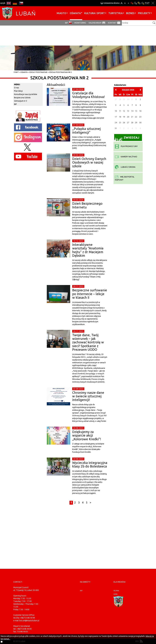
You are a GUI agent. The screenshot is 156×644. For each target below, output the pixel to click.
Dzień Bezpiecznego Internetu (87, 205)
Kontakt (112, 23)
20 (128, 117)
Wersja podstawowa (132, 3)
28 (132, 123)
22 (136, 117)
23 (140, 117)
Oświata (75, 13)
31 (116, 128)
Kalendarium (95, 23)
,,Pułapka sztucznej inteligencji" (86, 130)
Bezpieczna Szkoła (22, 98)
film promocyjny (126, 146)
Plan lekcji (18, 91)
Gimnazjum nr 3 (21, 101)
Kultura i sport (95, 13)
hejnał (116, 591)
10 (116, 111)
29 (136, 123)
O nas (17, 88)
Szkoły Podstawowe (38, 72)
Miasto (61, 13)
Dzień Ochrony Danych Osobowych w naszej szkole (89, 162)
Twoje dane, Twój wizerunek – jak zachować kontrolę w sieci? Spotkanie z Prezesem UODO (88, 342)
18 (120, 117)
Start (16, 72)
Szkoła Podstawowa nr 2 (60, 72)
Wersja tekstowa (147, 3)
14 (132, 111)
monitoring (80, 23)
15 (136, 111)
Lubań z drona (125, 167)
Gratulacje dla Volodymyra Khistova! (89, 95)
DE (15, 3)
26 (124, 123)
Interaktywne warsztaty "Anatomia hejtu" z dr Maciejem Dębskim (88, 250)
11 (120, 111)
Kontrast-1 (139, 3)
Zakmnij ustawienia (153, 3)
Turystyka (115, 13)
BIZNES (130, 13)
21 (132, 117)
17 (116, 117)
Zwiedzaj (127, 138)
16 (140, 111)
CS (21, 3)
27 (128, 123)
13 (128, 111)
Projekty (144, 13)
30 (140, 123)
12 (124, 111)
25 (120, 123)
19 (124, 117)
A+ (122, 3)
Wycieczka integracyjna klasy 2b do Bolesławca (90, 465)
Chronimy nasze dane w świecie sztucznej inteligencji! (88, 396)
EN (9, 3)
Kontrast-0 (136, 3)
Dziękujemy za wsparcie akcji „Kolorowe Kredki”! (87, 435)
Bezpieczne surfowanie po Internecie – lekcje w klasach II (90, 294)
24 (116, 123)
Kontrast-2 (143, 3)
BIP (66, 23)
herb (115, 594)
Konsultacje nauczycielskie (26, 94)
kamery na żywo (126, 157)
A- (128, 3)
